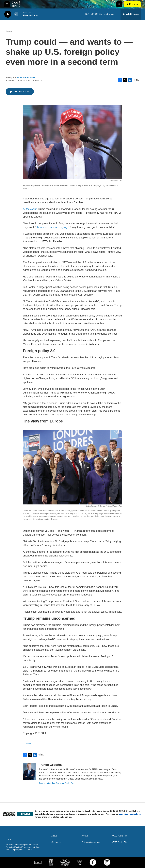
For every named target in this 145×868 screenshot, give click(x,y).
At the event (30, 209)
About (54, 836)
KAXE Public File (119, 836)
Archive (85, 836)
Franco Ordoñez (26, 78)
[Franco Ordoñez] (29, 771)
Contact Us (56, 842)
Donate (134, 4)
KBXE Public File (119, 842)
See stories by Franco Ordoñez (57, 783)
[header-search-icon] (119, 4)
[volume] (16, 14)
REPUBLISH (25, 814)
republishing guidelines (130, 814)
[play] (8, 14)
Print (136, 80)
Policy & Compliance (91, 842)
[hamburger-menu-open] (7, 4)
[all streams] (131, 14)
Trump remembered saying (52, 227)
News (9, 31)
